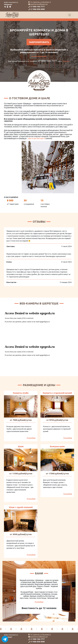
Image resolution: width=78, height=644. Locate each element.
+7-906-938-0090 (38, 9)
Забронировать (39, 42)
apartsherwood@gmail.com (39, 4)
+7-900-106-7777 (38, 7)
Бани (39, 573)
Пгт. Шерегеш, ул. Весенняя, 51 (41, 2)
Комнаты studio (21, 393)
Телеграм (66, 61)
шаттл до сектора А (37, 138)
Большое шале (57, 446)
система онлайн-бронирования (16, 20)
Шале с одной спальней (21, 507)
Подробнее (31, 438)
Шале (21, 446)
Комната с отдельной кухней (57, 393)
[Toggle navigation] (70, 15)
